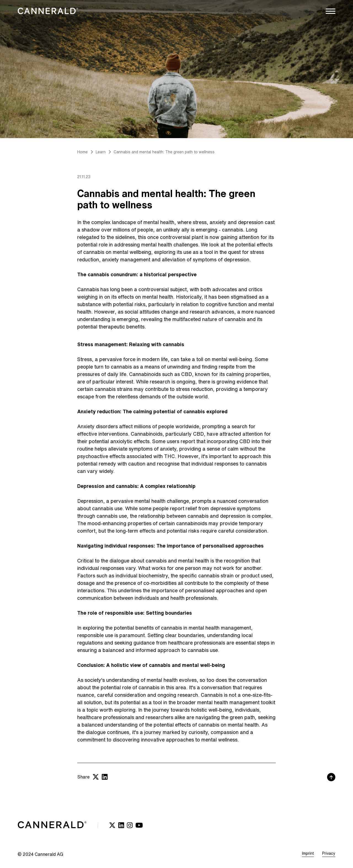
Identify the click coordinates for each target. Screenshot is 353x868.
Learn (101, 152)
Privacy (329, 853)
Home (82, 152)
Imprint (308, 853)
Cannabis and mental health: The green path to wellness (164, 152)
